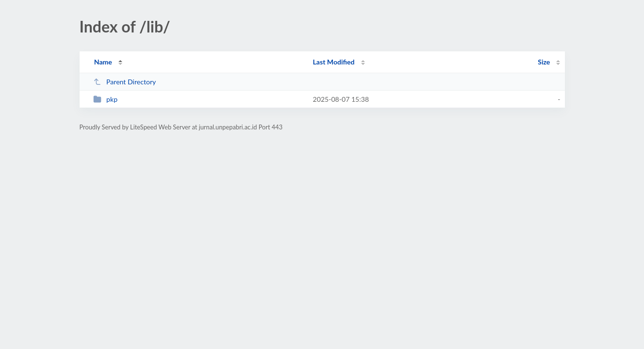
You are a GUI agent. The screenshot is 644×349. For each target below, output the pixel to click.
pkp (105, 99)
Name (103, 62)
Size (544, 62)
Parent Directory (125, 82)
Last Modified (334, 62)
